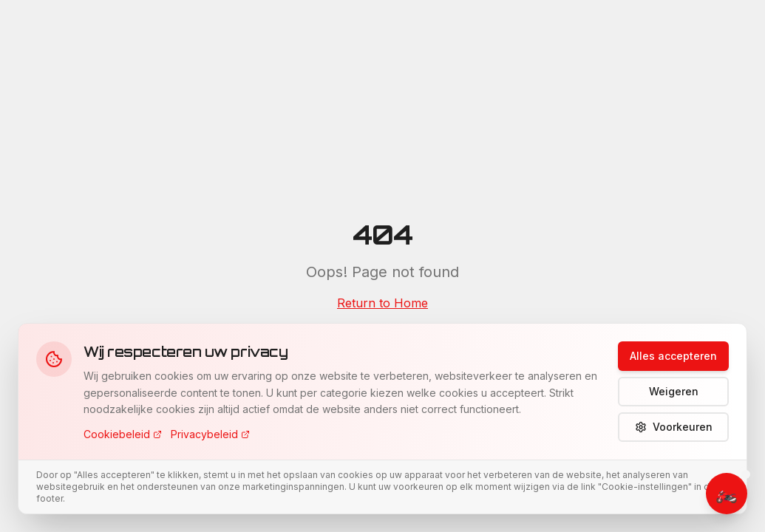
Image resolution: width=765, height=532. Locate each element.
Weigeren (674, 391)
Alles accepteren (673, 356)
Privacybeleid (210, 434)
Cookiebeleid (123, 434)
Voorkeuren (674, 427)
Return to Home (382, 303)
